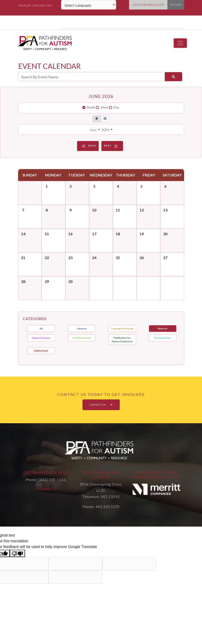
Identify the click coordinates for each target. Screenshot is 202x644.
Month (91, 107)
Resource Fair (163, 338)
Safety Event (41, 351)
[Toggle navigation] (180, 43)
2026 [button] (106, 130)
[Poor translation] (17, 553)
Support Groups (41, 338)
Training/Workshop (122, 328)
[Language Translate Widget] (89, 5)
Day (116, 107)
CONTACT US (101, 405)
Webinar (163, 328)
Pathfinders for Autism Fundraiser (122, 340)
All (41, 328)
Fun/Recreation (82, 338)
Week (104, 107)
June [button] (93, 130)
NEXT (112, 146)
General (82, 328)
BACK (88, 146)
